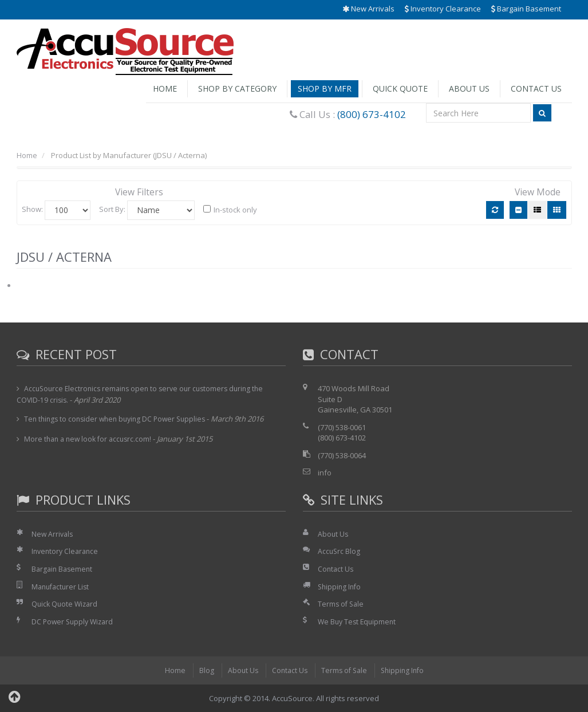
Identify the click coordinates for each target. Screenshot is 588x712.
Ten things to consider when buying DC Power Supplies (119, 419)
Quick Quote (400, 88)
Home (165, 88)
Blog (203, 670)
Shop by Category (237, 88)
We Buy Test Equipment (359, 621)
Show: (32, 209)
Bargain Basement (526, 9)
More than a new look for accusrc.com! (91, 439)
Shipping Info (341, 587)
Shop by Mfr (325, 88)
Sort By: (112, 209)
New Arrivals (368, 9)
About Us (469, 88)
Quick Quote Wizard (66, 604)
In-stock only (230, 210)
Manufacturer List (62, 587)
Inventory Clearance (443, 9)
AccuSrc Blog (340, 551)
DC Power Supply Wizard (74, 621)
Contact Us (536, 88)
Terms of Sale (342, 604)
